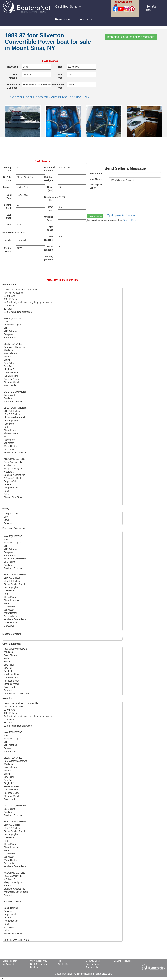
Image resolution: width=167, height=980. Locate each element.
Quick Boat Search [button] (68, 7)
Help (60, 961)
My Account (8, 964)
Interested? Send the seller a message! (131, 37)
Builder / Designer (49, 179)
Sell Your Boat (152, 8)
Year (9, 225)
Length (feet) (8, 206)
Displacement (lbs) (50, 199)
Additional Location (50, 169)
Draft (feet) (51, 209)
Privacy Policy (93, 964)
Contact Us (64, 964)
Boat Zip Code (7, 169)
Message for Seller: (96, 186)
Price (60, 67)
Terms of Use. (130, 220)
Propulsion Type (58, 86)
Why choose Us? (39, 961)
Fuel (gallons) (49, 238)
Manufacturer (8, 232)
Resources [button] (63, 19)
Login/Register (10, 961)
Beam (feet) (50, 189)
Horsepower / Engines (13, 86)
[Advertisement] (83, 149)
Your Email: (96, 174)
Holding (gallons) (49, 258)
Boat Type (9, 197)
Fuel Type (60, 76)
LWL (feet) (9, 216)
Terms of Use (92, 967)
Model (8, 240)
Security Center (94, 961)
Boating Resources (123, 961)
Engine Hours (8, 250)
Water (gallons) (49, 248)
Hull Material (13, 76)
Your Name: (96, 179)
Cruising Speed (49, 218)
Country (7, 187)
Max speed (50, 228)
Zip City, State (7, 179)
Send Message (95, 216)
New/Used (13, 67)
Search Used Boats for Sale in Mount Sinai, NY (50, 97)
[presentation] (111, 206)
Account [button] (86, 19)
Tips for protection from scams (122, 215)
